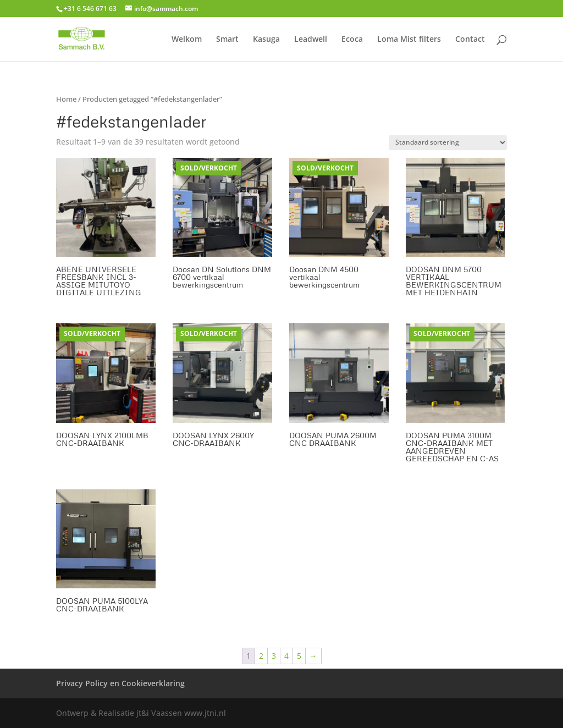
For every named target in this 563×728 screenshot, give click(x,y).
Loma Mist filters (409, 40)
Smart (227, 40)
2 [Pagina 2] (261, 656)
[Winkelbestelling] (448, 143)
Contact (470, 40)
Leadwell (311, 40)
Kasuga (266, 40)
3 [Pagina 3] (274, 656)
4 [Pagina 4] (286, 656)
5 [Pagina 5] (299, 656)
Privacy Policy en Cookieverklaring (120, 683)
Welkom (187, 40)
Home (66, 99)
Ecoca (352, 40)
